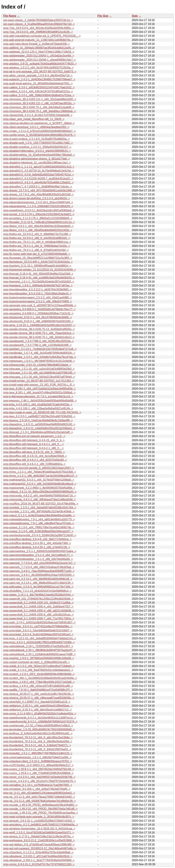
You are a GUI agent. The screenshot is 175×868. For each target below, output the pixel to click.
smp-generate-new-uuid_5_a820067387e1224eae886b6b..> (40, 305)
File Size (103, 16)
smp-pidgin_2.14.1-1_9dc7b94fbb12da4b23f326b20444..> (38, 595)
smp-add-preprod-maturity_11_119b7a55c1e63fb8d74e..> (38, 40)
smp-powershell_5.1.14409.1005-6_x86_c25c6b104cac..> (38, 615)
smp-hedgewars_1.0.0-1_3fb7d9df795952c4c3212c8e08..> (39, 361)
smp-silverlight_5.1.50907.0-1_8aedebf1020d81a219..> (37, 702)
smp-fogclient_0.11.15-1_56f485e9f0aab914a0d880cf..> (37, 266)
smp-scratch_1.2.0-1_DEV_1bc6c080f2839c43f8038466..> (39, 674)
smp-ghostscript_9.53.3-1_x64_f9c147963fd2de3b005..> (38, 317)
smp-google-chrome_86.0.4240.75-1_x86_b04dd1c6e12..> (39, 337)
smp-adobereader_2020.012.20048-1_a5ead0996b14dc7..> (40, 60)
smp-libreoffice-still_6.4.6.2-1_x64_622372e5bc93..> (35, 460)
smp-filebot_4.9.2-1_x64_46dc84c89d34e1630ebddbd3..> (38, 226)
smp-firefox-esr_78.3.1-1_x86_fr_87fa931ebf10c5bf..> (36, 250)
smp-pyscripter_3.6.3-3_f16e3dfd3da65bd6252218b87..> (38, 630)
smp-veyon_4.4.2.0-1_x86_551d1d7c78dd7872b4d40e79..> (40, 781)
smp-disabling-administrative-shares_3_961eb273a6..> (37, 159)
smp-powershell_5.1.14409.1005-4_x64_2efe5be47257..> (38, 607)
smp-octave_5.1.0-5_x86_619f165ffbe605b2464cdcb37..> (38, 531)
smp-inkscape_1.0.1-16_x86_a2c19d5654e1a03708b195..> (39, 373)
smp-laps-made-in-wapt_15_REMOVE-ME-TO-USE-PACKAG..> (42, 412)
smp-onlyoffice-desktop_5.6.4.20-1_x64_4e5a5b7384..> (37, 543)
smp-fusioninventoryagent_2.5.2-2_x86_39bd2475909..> (38, 301)
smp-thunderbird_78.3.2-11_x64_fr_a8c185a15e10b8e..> (38, 737)
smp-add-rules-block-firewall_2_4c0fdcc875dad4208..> (36, 44)
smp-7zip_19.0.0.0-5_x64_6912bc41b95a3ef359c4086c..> (39, 28)
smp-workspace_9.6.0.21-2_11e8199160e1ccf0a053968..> (39, 840)
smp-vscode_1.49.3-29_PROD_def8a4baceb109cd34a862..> (40, 805)
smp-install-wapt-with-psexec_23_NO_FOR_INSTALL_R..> (39, 385)
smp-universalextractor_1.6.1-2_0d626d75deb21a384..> (37, 757)
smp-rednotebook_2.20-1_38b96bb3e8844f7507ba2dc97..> (39, 650)
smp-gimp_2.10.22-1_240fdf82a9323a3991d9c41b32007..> (39, 325)
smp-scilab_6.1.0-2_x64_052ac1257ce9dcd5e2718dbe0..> (39, 666)
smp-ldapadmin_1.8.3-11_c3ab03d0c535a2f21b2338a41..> (39, 428)
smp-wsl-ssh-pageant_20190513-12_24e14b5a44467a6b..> (40, 848)
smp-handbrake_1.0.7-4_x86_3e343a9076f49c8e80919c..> (39, 353)
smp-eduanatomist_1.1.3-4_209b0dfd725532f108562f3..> (38, 206)
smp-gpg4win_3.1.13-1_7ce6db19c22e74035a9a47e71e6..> (40, 349)
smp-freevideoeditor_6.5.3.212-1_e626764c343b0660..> (37, 289)
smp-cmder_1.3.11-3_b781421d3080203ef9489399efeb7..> (39, 131)
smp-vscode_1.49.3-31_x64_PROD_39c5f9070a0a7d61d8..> (40, 809)
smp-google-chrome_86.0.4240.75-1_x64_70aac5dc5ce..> (39, 333)
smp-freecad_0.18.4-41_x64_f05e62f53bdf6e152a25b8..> (38, 274)
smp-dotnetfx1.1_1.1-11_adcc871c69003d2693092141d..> (39, 167)
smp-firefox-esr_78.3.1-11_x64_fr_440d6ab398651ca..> (37, 242)
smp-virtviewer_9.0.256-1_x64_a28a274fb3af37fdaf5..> (37, 789)
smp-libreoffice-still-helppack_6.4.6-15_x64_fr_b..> (34, 440)
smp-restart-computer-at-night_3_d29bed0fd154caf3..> (36, 662)
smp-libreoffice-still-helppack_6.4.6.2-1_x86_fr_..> (33, 448)
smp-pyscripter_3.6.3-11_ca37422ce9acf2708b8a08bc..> (38, 626)
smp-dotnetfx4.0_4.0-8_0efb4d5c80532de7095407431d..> (39, 175)
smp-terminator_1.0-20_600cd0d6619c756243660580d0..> (39, 729)
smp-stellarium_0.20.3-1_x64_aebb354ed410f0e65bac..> (38, 706)
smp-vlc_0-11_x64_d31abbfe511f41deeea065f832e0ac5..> (39, 793)
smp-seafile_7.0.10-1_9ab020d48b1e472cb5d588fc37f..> (38, 690)
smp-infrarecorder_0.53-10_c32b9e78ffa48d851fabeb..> (37, 365)
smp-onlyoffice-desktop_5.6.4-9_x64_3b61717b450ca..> (37, 539)
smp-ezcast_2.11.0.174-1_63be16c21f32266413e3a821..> (39, 214)
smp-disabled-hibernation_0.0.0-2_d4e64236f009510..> (37, 151)
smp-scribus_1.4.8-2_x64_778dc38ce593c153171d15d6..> (39, 682)
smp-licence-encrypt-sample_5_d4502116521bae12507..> (39, 468)
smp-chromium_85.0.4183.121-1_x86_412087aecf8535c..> (39, 103)
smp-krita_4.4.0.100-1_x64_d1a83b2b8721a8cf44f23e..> (38, 405)
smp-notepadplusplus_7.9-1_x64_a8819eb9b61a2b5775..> (39, 519)
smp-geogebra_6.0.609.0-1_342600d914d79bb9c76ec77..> (39, 309)
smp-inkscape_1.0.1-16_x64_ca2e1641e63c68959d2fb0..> (39, 369)
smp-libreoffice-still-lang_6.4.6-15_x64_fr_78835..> (34, 452)
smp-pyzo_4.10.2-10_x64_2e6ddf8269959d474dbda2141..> (40, 638)
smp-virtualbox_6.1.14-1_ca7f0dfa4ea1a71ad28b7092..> (38, 785)
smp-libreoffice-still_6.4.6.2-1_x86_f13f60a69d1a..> (34, 464)
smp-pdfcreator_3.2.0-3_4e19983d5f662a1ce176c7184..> (38, 587)
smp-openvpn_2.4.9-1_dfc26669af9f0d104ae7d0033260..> (39, 575)
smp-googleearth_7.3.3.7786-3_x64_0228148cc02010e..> (38, 341)
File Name (10, 16)
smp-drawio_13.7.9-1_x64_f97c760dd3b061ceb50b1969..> (39, 191)
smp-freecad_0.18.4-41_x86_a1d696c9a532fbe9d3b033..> (39, 278)
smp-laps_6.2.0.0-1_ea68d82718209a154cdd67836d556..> (39, 416)
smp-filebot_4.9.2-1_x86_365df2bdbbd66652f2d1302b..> (38, 230)
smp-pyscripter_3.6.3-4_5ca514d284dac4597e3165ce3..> (38, 634)
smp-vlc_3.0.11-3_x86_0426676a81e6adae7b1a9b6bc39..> (39, 801)
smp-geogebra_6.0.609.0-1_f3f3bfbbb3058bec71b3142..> (38, 313)
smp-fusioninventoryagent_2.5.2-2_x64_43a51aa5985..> (38, 298)
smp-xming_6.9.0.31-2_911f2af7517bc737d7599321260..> (39, 864)
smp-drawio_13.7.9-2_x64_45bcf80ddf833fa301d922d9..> (38, 194)
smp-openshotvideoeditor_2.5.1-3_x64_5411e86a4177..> (38, 555)
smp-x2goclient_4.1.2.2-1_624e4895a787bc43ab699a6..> (38, 852)
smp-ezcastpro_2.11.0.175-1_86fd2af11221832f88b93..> (38, 218)
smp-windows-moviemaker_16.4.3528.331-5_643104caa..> (39, 829)
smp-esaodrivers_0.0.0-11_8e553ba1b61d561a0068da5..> (39, 210)
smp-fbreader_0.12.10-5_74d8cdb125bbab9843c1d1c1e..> (39, 222)
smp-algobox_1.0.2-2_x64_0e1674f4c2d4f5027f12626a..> (38, 68)
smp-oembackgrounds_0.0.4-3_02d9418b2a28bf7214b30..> (40, 535)
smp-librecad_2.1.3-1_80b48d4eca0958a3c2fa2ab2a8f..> (38, 432)
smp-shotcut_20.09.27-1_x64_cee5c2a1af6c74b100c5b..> (39, 694)
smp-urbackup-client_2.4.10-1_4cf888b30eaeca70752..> (38, 761)
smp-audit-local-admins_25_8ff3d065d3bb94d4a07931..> (38, 84)
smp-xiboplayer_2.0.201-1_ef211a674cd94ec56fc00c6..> (38, 856)
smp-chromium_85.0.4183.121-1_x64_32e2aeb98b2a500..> (40, 99)
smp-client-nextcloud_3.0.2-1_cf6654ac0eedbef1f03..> (36, 127)
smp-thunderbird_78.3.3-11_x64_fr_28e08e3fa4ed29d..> (38, 741)
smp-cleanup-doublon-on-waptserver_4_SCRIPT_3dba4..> (39, 123)
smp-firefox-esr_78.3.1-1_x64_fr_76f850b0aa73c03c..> (37, 246)
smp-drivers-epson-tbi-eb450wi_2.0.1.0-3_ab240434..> (37, 198)
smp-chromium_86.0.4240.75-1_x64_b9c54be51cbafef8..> (39, 107)
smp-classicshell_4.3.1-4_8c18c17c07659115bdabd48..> (38, 115)
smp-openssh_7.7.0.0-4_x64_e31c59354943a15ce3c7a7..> (39, 563)
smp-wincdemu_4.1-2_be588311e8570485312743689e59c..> (41, 825)
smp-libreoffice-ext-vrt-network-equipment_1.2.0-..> (34, 436)
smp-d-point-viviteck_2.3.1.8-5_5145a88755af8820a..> (36, 139)
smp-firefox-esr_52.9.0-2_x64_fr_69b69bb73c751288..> (37, 234)
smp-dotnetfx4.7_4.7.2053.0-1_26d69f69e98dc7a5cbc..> (38, 187)
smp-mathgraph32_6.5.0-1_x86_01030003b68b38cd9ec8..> (40, 484)
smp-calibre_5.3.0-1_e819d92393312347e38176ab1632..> (39, 87)
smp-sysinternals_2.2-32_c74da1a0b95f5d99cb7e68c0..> (38, 726)
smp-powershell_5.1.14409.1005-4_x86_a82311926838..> (39, 611)
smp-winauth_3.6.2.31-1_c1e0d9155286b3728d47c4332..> (39, 821)
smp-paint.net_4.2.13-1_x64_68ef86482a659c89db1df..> (38, 579)
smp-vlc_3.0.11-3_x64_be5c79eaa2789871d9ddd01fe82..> (39, 797)
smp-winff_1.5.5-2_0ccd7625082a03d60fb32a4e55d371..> (39, 833)
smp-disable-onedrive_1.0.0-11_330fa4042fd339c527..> (37, 147)
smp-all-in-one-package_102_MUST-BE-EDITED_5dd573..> (40, 72)
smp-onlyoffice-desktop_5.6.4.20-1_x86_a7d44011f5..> (37, 547)
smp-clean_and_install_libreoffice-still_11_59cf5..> (34, 119)
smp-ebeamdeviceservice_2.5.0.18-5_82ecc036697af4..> (38, 202)
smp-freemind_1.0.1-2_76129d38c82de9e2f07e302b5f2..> (39, 282)
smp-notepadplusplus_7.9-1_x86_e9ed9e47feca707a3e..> (39, 523)
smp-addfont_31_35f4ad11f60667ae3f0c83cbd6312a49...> (39, 48)
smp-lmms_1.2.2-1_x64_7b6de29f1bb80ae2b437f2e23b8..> (40, 472)
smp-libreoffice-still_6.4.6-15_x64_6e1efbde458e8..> (35, 456)
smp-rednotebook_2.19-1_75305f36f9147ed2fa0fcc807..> (38, 646)
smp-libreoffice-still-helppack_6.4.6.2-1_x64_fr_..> (33, 444)
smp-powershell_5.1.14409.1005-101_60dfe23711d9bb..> (38, 603)
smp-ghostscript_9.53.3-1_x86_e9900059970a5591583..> (38, 321)
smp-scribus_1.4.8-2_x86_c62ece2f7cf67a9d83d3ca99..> (38, 686)
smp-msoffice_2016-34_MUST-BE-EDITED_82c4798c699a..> (41, 504)
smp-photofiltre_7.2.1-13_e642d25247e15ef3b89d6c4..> (37, 591)
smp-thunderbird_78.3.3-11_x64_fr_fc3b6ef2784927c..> (37, 745)
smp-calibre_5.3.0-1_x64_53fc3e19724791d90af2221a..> (38, 91)
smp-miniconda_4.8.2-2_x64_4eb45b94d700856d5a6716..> (40, 496)
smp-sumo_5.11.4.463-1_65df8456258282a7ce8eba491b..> (40, 714)
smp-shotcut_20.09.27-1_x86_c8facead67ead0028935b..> (39, 698)
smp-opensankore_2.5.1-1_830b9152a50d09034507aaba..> (40, 551)
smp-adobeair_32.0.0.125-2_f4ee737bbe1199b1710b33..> (39, 52)
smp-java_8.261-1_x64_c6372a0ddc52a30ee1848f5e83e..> (39, 389)
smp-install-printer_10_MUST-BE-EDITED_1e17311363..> (39, 381)
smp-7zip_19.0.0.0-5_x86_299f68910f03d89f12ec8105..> (38, 32)
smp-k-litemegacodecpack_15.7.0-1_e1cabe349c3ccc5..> (38, 396)
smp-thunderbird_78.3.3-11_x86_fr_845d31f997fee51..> (37, 749)
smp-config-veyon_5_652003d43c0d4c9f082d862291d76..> (39, 135)
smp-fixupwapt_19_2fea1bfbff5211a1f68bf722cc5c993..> (38, 258)
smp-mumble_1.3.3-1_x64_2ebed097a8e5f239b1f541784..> (40, 508)
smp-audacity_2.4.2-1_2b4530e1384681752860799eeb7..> (39, 79)
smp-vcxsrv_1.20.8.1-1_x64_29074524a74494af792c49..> (39, 769)
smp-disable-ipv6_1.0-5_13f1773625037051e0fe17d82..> (38, 143)
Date (135, 16)
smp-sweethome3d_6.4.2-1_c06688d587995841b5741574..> (40, 722)
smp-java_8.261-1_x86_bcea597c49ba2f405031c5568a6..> (39, 393)
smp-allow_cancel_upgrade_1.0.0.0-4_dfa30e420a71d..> (38, 75)
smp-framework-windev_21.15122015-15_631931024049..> (40, 270)
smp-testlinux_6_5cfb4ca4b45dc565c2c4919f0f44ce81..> (38, 733)
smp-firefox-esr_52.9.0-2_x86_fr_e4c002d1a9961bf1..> (37, 238)
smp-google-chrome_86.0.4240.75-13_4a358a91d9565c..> (39, 329)
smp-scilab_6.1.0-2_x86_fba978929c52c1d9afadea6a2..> (38, 670)
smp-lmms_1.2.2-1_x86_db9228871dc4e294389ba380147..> (40, 476)
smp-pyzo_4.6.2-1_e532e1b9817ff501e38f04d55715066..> (39, 642)
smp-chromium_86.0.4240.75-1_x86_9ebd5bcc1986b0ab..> (40, 111)
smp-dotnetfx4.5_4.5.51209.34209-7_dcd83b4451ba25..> (38, 179)
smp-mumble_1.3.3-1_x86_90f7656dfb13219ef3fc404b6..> (39, 512)
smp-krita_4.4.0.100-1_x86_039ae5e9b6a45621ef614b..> (38, 408)
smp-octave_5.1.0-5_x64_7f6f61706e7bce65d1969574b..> (39, 527)
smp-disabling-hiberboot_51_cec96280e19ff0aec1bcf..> (37, 163)
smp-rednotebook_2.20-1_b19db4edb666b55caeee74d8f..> (39, 654)
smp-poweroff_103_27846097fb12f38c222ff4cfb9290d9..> (38, 599)
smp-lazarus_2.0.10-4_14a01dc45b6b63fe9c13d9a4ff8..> (38, 420)
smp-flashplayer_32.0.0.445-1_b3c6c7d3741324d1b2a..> (38, 262)
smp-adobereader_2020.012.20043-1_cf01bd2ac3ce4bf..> (39, 56)
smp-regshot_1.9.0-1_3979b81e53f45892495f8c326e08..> (39, 658)
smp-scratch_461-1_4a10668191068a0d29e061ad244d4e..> (40, 678)
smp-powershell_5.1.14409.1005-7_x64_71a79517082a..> (39, 619)
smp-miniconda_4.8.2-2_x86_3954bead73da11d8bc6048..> (39, 500)
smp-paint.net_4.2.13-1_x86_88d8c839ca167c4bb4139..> (38, 583)
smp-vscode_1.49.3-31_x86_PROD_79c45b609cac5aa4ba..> (41, 813)
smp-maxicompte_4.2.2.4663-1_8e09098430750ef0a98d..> (39, 488)
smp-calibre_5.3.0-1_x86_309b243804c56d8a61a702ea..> (39, 95)
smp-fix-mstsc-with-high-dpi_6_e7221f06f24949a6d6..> (37, 254)
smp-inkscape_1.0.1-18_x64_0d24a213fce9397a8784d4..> (39, 377)
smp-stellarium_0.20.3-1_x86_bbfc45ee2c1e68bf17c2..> (37, 710)
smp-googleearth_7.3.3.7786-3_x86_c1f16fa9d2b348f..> (37, 345)
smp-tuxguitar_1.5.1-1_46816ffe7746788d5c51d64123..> (38, 753)
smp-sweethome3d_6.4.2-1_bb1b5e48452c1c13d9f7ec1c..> (40, 718)
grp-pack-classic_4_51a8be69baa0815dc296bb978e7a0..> (39, 24)
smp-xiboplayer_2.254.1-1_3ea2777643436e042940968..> (39, 860)
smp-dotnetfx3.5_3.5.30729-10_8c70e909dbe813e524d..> (39, 171)
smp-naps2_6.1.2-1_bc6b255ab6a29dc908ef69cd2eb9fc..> (39, 515)
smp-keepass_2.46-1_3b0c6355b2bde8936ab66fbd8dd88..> (40, 401)
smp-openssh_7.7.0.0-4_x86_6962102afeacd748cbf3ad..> (39, 567)
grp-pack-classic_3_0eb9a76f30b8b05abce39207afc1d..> (38, 20)
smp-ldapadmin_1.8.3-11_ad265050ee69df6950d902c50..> (39, 424)
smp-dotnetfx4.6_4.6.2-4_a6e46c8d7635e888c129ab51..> (38, 182)
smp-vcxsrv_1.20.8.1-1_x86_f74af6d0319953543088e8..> (38, 773)
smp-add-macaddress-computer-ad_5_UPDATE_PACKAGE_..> (42, 36)
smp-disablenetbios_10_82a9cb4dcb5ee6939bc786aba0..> (39, 155)
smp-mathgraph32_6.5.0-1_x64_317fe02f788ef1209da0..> (39, 480)
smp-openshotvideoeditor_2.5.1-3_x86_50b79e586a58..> (38, 559)
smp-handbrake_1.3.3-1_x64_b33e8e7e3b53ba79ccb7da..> (40, 357)
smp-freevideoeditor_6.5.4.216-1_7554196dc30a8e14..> (37, 294)
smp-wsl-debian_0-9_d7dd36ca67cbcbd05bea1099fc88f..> (39, 844)
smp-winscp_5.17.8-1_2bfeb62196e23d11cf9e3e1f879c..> (39, 836)
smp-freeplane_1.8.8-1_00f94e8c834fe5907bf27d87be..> (38, 286)
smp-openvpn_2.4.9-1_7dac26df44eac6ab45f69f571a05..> (39, 571)
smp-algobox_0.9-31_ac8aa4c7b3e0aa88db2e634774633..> (40, 64)
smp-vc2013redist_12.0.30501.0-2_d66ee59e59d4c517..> (38, 765)
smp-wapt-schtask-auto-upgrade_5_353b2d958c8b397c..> (39, 817)
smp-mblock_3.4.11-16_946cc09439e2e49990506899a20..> (40, 492)
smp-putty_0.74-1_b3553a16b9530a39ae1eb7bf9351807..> (39, 622)
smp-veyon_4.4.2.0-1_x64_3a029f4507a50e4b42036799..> (39, 777)
